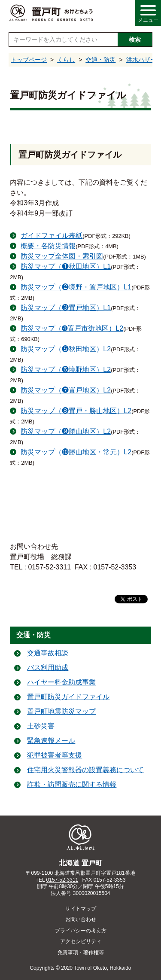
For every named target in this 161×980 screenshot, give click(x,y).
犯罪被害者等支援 (55, 755)
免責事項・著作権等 (81, 953)
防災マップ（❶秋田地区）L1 (66, 266)
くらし (66, 60)
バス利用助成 (48, 668)
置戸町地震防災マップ (61, 711)
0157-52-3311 (62, 880)
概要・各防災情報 (48, 246)
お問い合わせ (81, 919)
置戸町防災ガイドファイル (68, 697)
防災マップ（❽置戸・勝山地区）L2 (76, 411)
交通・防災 (100, 60)
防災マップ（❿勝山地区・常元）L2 (76, 452)
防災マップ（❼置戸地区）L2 (66, 390)
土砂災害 (41, 726)
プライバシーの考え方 (81, 931)
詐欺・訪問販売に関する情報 (72, 784)
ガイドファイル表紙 (52, 236)
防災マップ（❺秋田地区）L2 (66, 349)
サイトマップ (81, 909)
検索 (135, 40)
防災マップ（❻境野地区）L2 (66, 370)
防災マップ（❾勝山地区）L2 (66, 431)
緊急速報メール (51, 741)
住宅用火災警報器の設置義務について (85, 770)
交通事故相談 (48, 653)
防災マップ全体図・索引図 (62, 256)
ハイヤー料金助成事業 (61, 682)
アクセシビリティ (81, 941)
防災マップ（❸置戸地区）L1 (66, 308)
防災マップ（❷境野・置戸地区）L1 (76, 287)
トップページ (29, 60)
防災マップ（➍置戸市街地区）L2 (72, 328)
